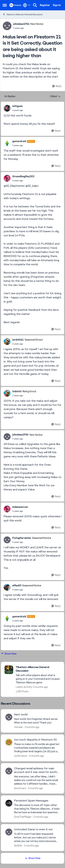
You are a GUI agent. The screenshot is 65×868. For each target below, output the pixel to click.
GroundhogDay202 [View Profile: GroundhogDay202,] (23, 176)
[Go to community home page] (15, 5)
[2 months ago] (31, 727)
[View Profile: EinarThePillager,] (9, 803)
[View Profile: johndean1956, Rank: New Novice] (7, 26)
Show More (9, 654)
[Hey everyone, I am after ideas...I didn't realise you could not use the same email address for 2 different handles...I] (37, 780)
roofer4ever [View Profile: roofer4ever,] (21, 756)
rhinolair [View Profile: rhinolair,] (18, 727)
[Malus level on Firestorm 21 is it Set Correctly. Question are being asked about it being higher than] (18, 110)
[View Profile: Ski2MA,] (9, 832)
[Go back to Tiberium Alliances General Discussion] (38, 669)
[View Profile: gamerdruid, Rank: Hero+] (7, 143)
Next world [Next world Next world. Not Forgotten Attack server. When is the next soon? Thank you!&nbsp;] (21, 715)
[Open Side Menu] (5, 5)
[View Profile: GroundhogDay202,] (7, 178)
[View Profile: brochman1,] (9, 771)
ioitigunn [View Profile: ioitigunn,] (18, 106)
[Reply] (57, 86)
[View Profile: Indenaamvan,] (7, 509)
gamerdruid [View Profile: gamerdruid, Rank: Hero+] (19, 141)
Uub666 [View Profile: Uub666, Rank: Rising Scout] (17, 391)
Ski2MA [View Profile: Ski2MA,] (18, 846)
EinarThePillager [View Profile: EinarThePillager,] (23, 817)
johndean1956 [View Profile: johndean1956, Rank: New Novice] (21, 24)
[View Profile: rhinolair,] (9, 717)
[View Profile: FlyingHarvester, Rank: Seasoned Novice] (7, 540)
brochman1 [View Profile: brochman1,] (20, 788)
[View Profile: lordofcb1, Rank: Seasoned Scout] (7, 342)
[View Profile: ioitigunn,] (7, 108)
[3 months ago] (36, 756)
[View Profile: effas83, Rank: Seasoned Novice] (7, 587)
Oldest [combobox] (55, 96)
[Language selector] (27, 5)
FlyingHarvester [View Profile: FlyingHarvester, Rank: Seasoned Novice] (22, 538)
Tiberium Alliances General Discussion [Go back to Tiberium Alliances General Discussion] (23, 14)
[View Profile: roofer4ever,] (9, 742)
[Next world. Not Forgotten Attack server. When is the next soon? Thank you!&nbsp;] (37, 721)
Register (45, 5)
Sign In (57, 5)
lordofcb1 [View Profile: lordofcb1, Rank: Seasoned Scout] (18, 340)
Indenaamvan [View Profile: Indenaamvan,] (20, 507)
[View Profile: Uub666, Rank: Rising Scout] (7, 393)
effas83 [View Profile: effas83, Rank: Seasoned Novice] (17, 585)
